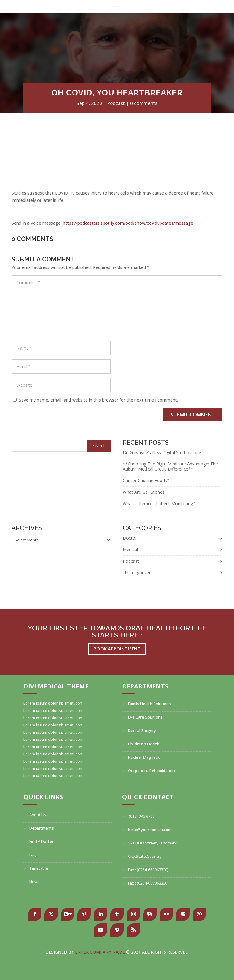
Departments (42, 828)
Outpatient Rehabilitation (151, 771)
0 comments (144, 103)
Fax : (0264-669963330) (148, 870)
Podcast (116, 103)
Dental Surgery (142, 730)
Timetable (39, 868)
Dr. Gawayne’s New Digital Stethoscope (162, 452)
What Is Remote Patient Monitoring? (159, 504)
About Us (38, 815)
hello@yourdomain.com (150, 830)
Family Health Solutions (149, 704)
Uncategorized (137, 573)
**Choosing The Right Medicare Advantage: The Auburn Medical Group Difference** (170, 466)
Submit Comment (193, 415)
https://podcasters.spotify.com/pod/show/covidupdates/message (128, 223)
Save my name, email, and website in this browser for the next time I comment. (98, 400)
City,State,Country (145, 856)
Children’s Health (144, 744)
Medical (130, 549)
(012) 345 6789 (141, 816)
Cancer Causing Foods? (146, 480)
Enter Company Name (101, 952)
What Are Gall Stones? (145, 492)
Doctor (130, 538)
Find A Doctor (41, 841)
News (34, 882)
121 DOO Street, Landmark (152, 843)
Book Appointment (117, 649)
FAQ (33, 855)
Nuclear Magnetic (144, 757)
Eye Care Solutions (145, 717)
